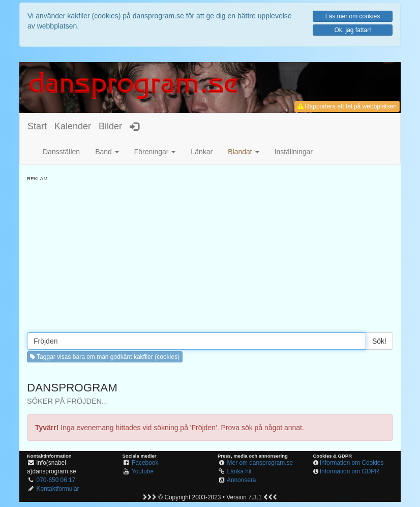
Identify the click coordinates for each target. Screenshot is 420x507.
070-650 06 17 (56, 480)
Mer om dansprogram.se (260, 463)
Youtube (143, 471)
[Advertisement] (210, 253)
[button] (243, 152)
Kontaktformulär (58, 489)
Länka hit (239, 471)
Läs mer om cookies (353, 16)
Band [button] (107, 152)
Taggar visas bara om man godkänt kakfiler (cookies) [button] (105, 357)
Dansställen (61, 152)
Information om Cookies (352, 463)
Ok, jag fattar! (352, 30)
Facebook (145, 463)
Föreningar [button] (155, 152)
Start (37, 126)
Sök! (379, 341)
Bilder (110, 126)
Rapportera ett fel (347, 106)
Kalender (73, 126)
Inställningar (294, 152)
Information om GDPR (350, 471)
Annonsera (242, 480)
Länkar (202, 152)
